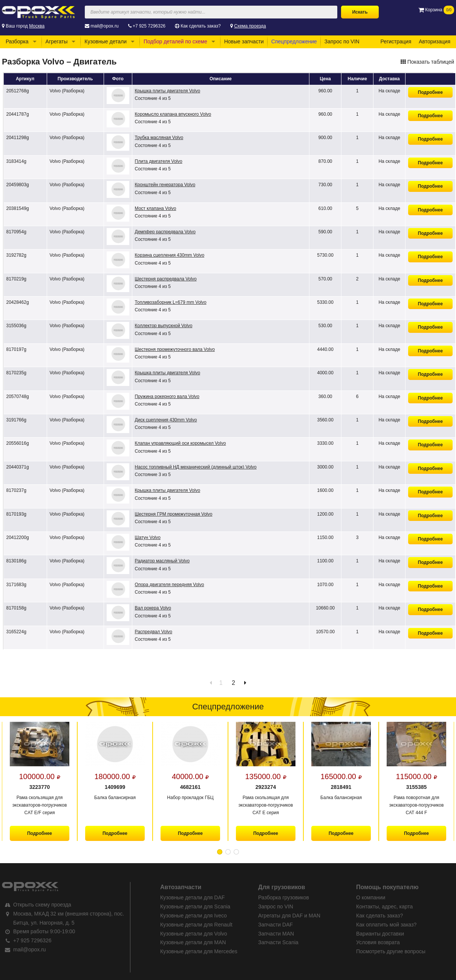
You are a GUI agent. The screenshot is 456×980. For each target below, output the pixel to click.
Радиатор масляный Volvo (162, 561)
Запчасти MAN (276, 934)
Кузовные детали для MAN (193, 942)
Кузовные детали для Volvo (194, 934)
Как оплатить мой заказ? (386, 925)
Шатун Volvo (148, 537)
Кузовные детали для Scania (195, 906)
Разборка (17, 41)
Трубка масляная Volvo (159, 138)
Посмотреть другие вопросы (391, 951)
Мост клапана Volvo (156, 208)
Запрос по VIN (342, 41)
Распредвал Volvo (154, 632)
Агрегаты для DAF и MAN (289, 916)
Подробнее (430, 92)
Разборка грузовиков (284, 897)
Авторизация (435, 41)
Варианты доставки (380, 934)
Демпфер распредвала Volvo (165, 232)
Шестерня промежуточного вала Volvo (175, 349)
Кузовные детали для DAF (192, 897)
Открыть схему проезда (42, 905)
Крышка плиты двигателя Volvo (168, 91)
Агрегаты (57, 41)
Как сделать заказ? (200, 26)
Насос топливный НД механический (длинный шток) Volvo (196, 467)
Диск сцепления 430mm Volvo (166, 420)
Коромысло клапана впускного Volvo (173, 114)
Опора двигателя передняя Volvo (170, 585)
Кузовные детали (106, 41)
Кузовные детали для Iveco (194, 916)
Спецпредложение (294, 41)
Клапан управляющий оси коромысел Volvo (181, 443)
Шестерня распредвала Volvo (166, 279)
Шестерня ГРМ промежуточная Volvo (174, 514)
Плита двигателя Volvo (159, 161)
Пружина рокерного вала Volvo (167, 397)
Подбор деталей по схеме (175, 41)
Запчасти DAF (275, 925)
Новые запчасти (244, 41)
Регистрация (396, 41)
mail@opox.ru (104, 26)
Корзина (436, 10)
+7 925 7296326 (149, 26)
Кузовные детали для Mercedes (199, 951)
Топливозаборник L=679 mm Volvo (171, 302)
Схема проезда (250, 26)
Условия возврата (378, 942)
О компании (371, 897)
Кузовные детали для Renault (196, 925)
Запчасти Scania (278, 942)
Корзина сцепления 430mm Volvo (170, 255)
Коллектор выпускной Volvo (164, 326)
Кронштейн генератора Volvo (165, 185)
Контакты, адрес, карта (384, 906)
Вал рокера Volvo (153, 608)
